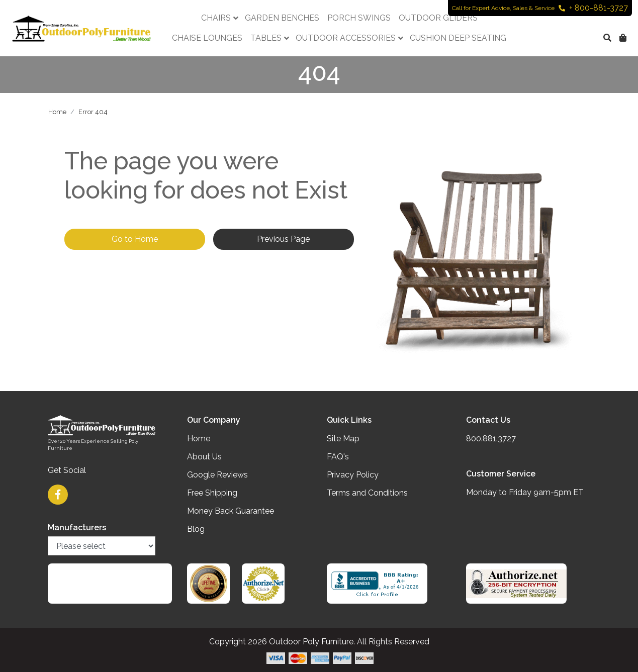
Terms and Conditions (367, 493)
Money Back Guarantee (231, 511)
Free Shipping (212, 493)
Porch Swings (359, 18)
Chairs (216, 18)
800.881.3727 (491, 439)
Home (57, 112)
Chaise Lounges (207, 38)
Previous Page (283, 239)
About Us (204, 457)
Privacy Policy (353, 475)
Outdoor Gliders (438, 18)
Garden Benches (282, 18)
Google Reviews (217, 475)
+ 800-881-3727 (593, 8)
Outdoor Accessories (346, 38)
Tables (266, 38)
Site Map (343, 439)
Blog (196, 529)
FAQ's (338, 457)
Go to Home (135, 239)
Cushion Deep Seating (458, 38)
